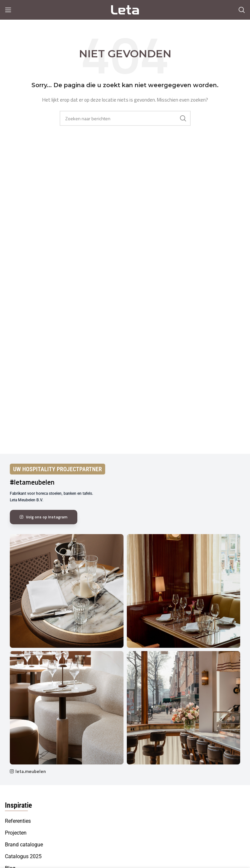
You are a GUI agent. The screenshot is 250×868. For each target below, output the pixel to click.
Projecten (16, 833)
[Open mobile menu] (8, 10)
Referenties (18, 821)
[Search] (242, 10)
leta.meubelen (31, 771)
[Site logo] (125, 9)
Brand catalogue (24, 845)
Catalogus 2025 (23, 856)
